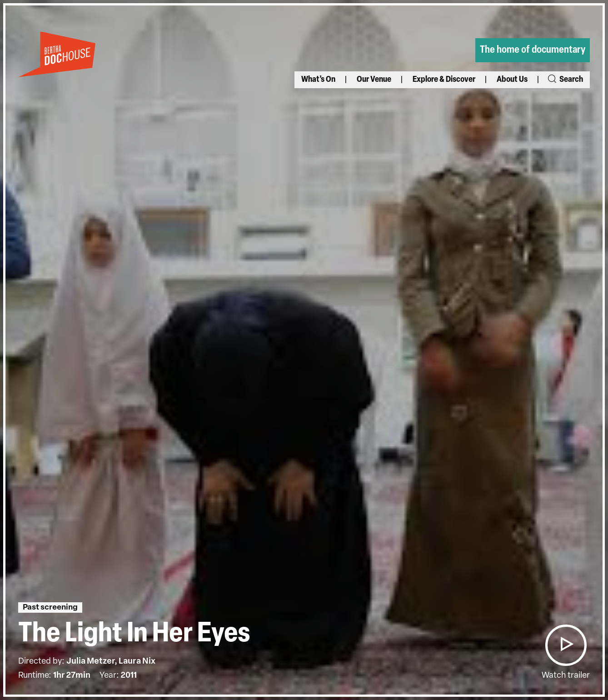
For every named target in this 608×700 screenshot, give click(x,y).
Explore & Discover (444, 80)
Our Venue (374, 80)
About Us (512, 80)
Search (565, 80)
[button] (566, 645)
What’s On (318, 80)
